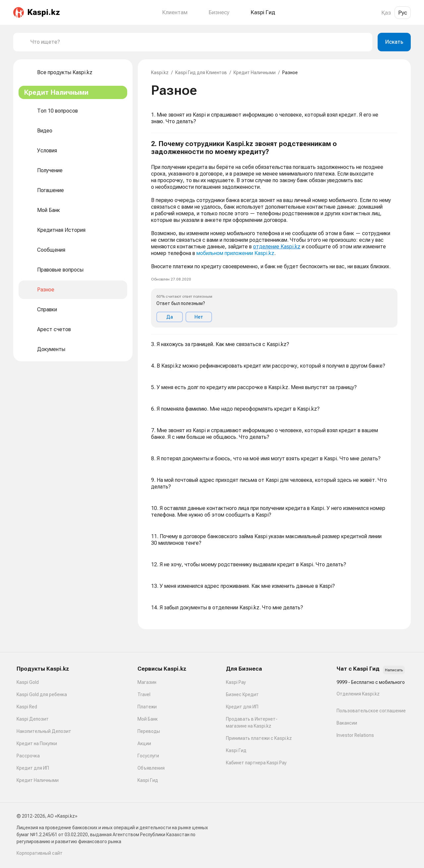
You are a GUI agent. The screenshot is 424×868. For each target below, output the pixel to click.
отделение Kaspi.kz (277, 247)
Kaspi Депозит (33, 719)
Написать (394, 670)
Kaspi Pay (236, 682)
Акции (144, 743)
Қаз (386, 13)
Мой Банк (148, 719)
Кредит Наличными (255, 73)
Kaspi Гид (148, 780)
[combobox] (199, 42)
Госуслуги (148, 756)
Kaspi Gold (28, 682)
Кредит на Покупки (37, 743)
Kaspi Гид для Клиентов (201, 73)
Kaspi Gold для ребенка (42, 694)
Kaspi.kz (160, 73)
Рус (403, 13)
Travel (144, 694)
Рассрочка (28, 756)
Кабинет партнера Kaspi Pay (256, 763)
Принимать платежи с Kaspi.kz (259, 738)
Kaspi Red (27, 707)
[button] (274, 234)
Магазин (147, 682)
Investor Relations (355, 735)
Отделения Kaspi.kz (358, 694)
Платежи (147, 707)
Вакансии (347, 723)
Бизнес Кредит (242, 694)
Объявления (151, 768)
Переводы (149, 731)
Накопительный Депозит (44, 731)
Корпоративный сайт (40, 853)
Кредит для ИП (33, 768)
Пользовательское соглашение (371, 711)
